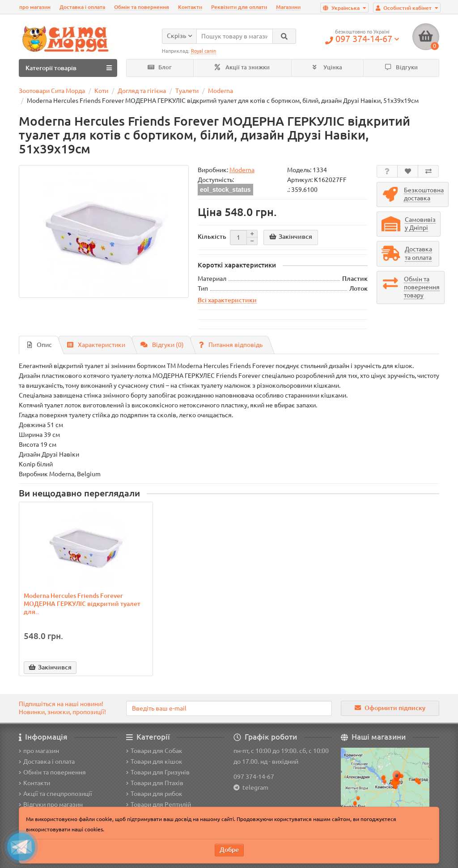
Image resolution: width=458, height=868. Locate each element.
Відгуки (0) (162, 345)
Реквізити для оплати (239, 7)
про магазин (35, 7)
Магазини (288, 7)
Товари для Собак (154, 751)
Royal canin (204, 51)
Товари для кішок (154, 762)
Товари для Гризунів (158, 772)
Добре (229, 850)
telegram (254, 788)
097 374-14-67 (254, 777)
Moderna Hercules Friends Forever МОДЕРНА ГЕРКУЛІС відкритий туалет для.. (82, 604)
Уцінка (327, 67)
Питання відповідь (231, 345)
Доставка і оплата (82, 7)
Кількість (212, 237)
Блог (160, 67)
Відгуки (401, 67)
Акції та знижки (242, 67)
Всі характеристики (227, 300)
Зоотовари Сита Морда (52, 91)
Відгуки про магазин (51, 804)
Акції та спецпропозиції (55, 794)
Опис (40, 345)
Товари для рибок (154, 794)
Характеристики (96, 345)
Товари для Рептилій (159, 804)
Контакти (190, 7)
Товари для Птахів (155, 783)
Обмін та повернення (142, 7)
